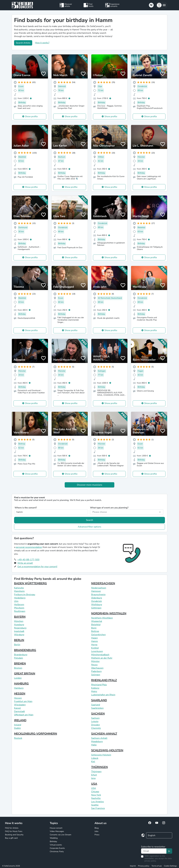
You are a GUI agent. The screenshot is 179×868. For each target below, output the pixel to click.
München (19, 621)
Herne (94, 645)
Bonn (94, 628)
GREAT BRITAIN (25, 674)
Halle (94, 745)
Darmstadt (19, 711)
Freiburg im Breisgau (25, 595)
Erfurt (94, 775)
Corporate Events (57, 848)
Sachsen (95, 718)
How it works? (42, 43)
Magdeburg (97, 741)
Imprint (133, 866)
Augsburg (19, 625)
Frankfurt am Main (23, 701)
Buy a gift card (11, 838)
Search (89, 520)
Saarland (96, 705)
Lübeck (95, 758)
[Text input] (154, 851)
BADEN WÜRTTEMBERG (30, 583)
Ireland (18, 725)
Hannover (96, 591)
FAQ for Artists (12, 828)
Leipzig (95, 721)
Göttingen (96, 608)
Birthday (53, 841)
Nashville (96, 798)
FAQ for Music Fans (14, 831)
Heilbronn (19, 605)
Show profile (31, 116)
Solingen (96, 675)
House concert (56, 828)
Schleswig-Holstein (101, 755)
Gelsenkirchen (98, 635)
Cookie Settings (170, 866)
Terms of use (157, 866)
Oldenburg (97, 598)
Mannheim (19, 591)
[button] (162, 5)
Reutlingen (20, 611)
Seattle (95, 805)
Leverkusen (97, 651)
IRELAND (20, 720)
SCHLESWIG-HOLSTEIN (107, 750)
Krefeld (95, 648)
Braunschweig (98, 595)
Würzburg (19, 635)
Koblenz (95, 688)
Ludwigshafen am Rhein (103, 695)
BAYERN (20, 617)
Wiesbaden (20, 705)
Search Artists (23, 43)
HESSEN (20, 694)
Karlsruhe (19, 588)
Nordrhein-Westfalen (102, 618)
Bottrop (95, 631)
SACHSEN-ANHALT (104, 734)
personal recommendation (29, 547)
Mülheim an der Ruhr (102, 658)
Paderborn (96, 671)
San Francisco (98, 808)
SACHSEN (98, 714)
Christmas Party (57, 852)
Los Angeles (98, 802)
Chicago (95, 792)
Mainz (94, 691)
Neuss (94, 665)
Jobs (96, 831)
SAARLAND (99, 700)
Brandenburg (21, 655)
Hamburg (19, 688)
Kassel (17, 708)
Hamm (95, 641)
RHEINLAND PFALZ (104, 680)
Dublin (17, 728)
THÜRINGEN (99, 767)
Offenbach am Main (24, 715)
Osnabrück (96, 601)
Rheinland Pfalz (99, 685)
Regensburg (20, 628)
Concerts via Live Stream (61, 835)
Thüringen (96, 772)
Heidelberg (20, 598)
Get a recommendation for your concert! (37, 567)
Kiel (93, 762)
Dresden (95, 725)
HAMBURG (21, 684)
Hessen (18, 698)
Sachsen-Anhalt (99, 738)
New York (96, 795)
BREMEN (20, 663)
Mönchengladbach (100, 655)
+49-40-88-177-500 (28, 560)
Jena (93, 778)
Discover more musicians (90, 485)
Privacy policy (144, 866)
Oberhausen (97, 668)
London (18, 678)
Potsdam (19, 658)
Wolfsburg (97, 605)
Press (97, 835)
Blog (97, 828)
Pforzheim (19, 608)
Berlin (17, 645)
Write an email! (25, 563)
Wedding (54, 838)
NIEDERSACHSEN (103, 583)
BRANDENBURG (25, 650)
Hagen (94, 638)
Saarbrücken (97, 708)
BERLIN (19, 640)
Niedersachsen (99, 588)
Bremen (18, 668)
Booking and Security (14, 835)
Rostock (18, 738)
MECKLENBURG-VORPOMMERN (36, 734)
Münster (95, 661)
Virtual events (56, 845)
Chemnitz (96, 728)
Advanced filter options (89, 527)
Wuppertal (97, 621)
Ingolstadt (19, 631)
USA (94, 784)
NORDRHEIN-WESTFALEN (109, 613)
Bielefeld (96, 625)
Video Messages (57, 831)
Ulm (16, 601)
